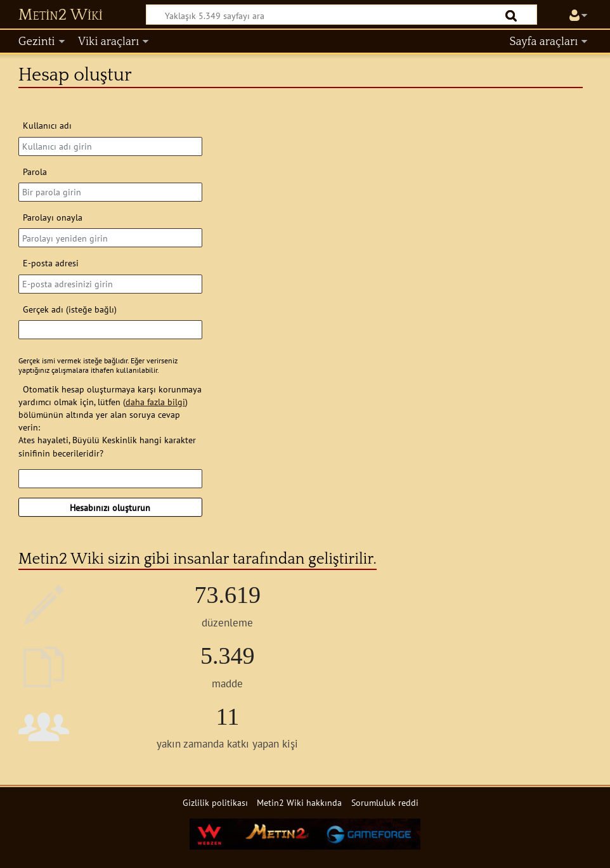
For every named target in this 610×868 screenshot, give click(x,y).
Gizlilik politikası (215, 802)
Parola (35, 172)
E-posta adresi (51, 263)
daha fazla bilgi (155, 402)
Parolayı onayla (53, 217)
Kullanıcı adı (47, 125)
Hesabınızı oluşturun (110, 508)
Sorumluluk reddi (385, 802)
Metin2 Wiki (61, 15)
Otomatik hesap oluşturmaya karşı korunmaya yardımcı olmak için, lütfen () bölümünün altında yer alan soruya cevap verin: (110, 408)
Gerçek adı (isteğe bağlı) (70, 309)
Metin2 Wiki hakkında (299, 802)
